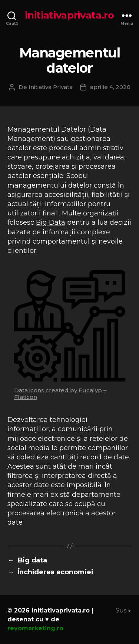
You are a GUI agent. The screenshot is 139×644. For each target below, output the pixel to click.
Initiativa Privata (51, 87)
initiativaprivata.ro (69, 15)
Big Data (51, 222)
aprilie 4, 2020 (110, 87)
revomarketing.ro (35, 628)
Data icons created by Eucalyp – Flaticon (60, 394)
